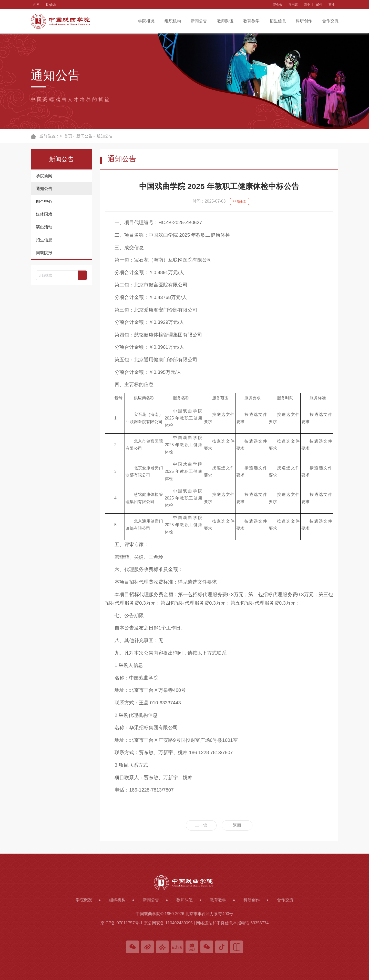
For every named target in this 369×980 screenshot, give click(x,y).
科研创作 (304, 21)
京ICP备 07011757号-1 (122, 923)
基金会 (278, 5)
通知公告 (105, 136)
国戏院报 (44, 253)
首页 (68, 136)
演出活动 (44, 227)
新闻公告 (199, 21)
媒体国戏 (44, 214)
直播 (332, 5)
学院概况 (146, 21)
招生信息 (278, 21)
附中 (307, 5)
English (51, 5)
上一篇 (201, 825)
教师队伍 (225, 21)
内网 (36, 5)
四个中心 (44, 201)
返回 (237, 825)
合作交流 (330, 21)
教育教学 (251, 21)
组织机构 (173, 21)
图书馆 (293, 5)
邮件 (319, 5)
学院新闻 (44, 176)
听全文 (240, 202)
